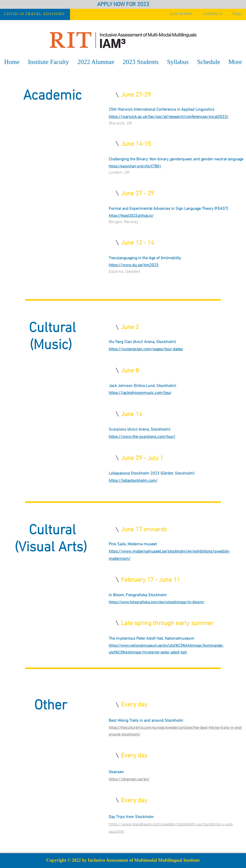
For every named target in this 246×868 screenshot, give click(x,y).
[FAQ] (237, 14)
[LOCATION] (182, 14)
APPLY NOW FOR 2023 (123, 5)
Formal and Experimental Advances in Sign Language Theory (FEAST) (168, 209)
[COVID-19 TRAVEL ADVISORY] (35, 14)
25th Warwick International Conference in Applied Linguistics (162, 110)
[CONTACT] (213, 14)
